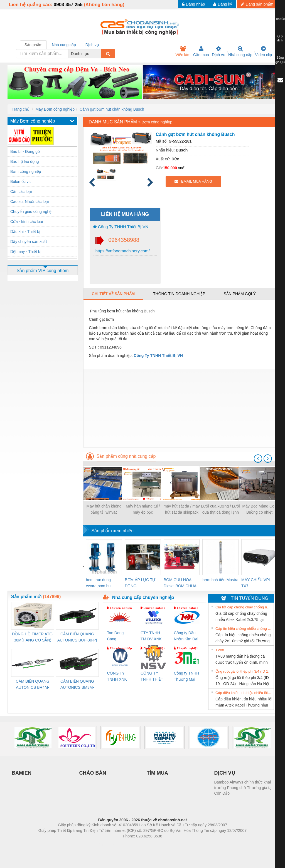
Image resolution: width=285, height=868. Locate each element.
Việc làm (183, 51)
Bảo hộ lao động (25, 161)
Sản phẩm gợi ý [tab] (239, 294)
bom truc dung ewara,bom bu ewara (99, 583)
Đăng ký (223, 4)
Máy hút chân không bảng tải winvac (104, 509)
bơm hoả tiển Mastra (220, 580)
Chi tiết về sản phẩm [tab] (113, 294)
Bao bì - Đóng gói (25, 151)
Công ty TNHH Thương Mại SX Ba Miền (187, 677)
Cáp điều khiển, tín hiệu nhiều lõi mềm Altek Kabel (244, 693)
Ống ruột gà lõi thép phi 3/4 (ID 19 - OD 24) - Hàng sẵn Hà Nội (244, 671)
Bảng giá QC (280, 60)
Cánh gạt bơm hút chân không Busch (112, 109)
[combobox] (99, 54)
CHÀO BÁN (93, 773)
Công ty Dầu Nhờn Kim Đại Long (186, 636)
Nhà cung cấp (240, 51)
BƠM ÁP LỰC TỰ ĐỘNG (140, 583)
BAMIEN (22, 773)
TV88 (220, 650)
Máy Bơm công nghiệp (55, 109)
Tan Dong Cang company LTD (119, 636)
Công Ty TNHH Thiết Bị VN (121, 227)
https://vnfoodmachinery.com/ (122, 251)
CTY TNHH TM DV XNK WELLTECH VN (151, 636)
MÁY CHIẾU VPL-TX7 (257, 583)
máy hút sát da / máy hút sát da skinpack (182, 509)
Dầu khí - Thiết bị (25, 232)
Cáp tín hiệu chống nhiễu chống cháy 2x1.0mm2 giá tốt (244, 629)
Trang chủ (21, 109)
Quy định (280, 38)
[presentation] (258, 459)
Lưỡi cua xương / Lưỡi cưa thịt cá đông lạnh (220, 509)
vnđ (181, 168)
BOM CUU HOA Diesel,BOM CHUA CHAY (180, 583)
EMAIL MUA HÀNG (193, 181)
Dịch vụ (219, 51)
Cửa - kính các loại (27, 222)
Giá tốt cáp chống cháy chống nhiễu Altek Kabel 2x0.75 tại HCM (244, 607)
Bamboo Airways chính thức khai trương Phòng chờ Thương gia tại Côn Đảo (243, 788)
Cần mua (201, 51)
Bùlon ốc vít (20, 181)
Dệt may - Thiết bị (26, 252)
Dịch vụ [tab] (92, 45)
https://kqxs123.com (169, 844)
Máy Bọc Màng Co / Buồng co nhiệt (259, 509)
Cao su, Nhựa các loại (30, 202)
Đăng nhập (194, 4)
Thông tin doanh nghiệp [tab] (179, 294)
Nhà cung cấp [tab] (64, 45)
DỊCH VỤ (225, 773)
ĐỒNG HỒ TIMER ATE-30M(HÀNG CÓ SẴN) (33, 637)
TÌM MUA (157, 773)
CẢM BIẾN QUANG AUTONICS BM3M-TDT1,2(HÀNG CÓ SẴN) (77, 685)
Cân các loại (21, 191)
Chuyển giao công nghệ (31, 212)
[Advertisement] (180, 408)
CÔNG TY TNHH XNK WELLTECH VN (117, 677)
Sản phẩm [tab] (33, 45)
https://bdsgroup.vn (135, 844)
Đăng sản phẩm (257, 4)
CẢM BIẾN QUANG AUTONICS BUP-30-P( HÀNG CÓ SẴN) (77, 637)
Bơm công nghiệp (26, 171)
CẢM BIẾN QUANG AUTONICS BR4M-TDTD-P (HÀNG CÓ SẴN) (33, 685)
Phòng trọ (107, 844)
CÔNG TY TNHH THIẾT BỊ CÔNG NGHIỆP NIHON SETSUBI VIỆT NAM (152, 677)
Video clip (264, 51)
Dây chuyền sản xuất (29, 242)
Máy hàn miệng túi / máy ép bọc (143, 509)
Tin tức (280, 19)
